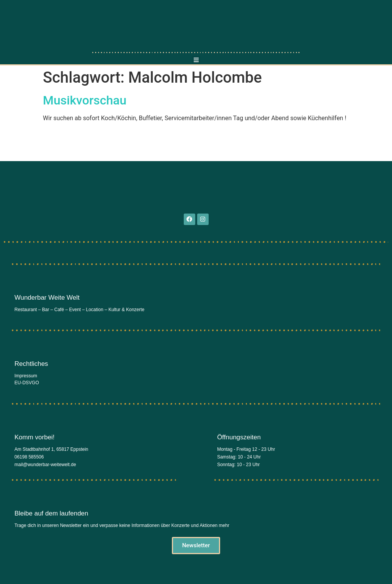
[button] (196, 60)
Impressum (26, 376)
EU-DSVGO (27, 383)
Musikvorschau (85, 100)
